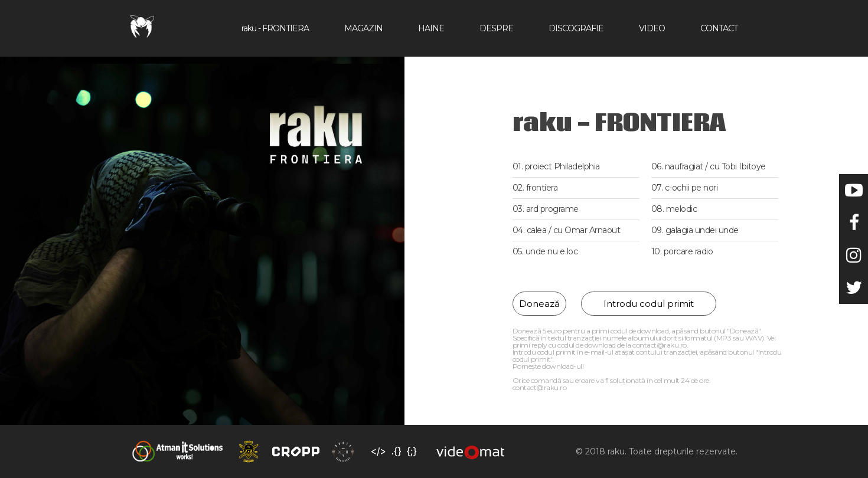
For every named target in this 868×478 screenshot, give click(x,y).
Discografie (576, 28)
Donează (539, 304)
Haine (431, 28)
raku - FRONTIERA (275, 28)
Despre (496, 28)
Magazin (363, 28)
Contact (719, 28)
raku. (618, 451)
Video (652, 28)
